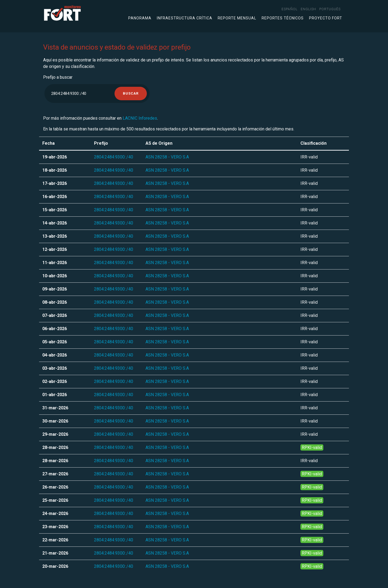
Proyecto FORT (326, 18)
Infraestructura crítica (185, 18)
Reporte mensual (237, 18)
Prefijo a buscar (58, 77)
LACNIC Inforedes (140, 118)
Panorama (140, 18)
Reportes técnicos (283, 18)
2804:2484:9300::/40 (114, 157)
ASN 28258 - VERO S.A (167, 157)
